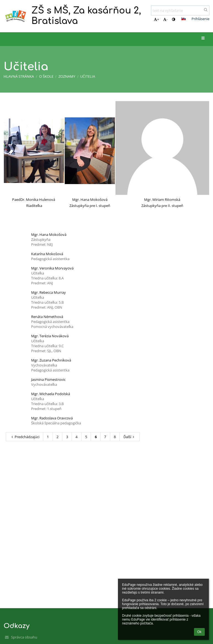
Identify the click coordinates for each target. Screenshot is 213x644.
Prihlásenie (200, 19)
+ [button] (156, 19)
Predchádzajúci (25, 437)
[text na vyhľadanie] (180, 10)
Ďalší (130, 437)
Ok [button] (199, 632)
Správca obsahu (24, 637)
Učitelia (88, 76)
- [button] (165, 19)
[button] (184, 19)
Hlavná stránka (19, 76)
